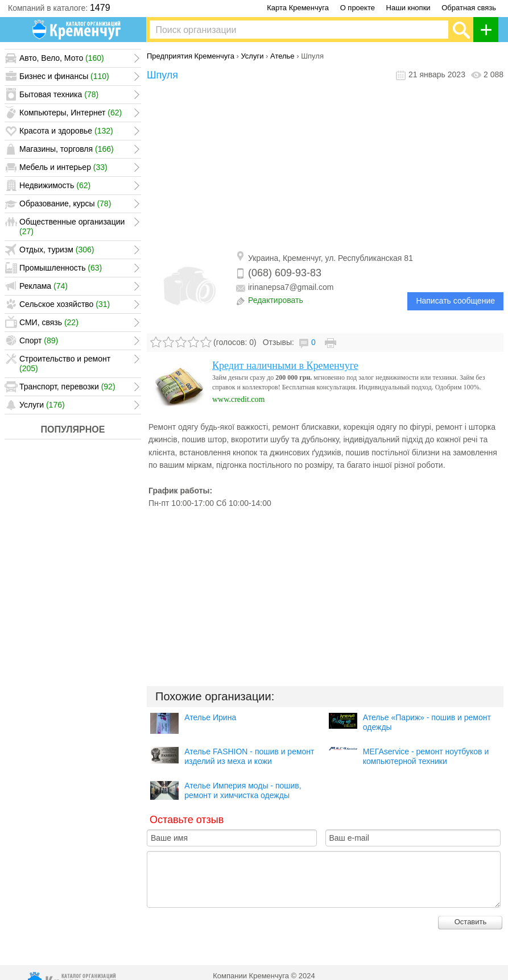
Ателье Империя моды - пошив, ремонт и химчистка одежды (243, 790)
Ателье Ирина (210, 717)
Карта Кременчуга (298, 8)
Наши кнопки (408, 8)
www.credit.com (238, 399)
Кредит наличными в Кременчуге (285, 366)
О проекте (358, 8)
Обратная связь (469, 8)
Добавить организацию (489, 30)
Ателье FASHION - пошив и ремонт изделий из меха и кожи (249, 756)
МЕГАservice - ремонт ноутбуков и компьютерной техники (426, 756)
